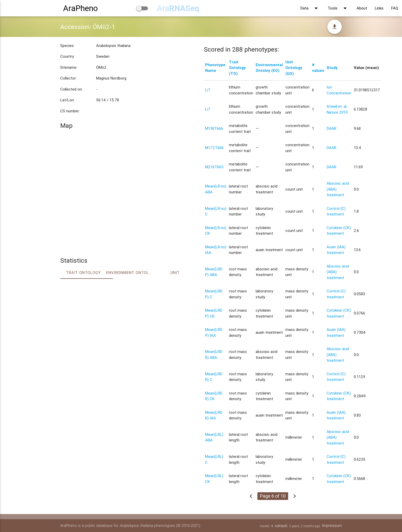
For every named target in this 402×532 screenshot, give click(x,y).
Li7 (208, 90)
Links (379, 8)
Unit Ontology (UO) (294, 68)
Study (332, 68)
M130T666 (214, 128)
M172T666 (214, 148)
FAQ (395, 8)
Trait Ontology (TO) (237, 68)
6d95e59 (281, 526)
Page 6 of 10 (273, 496)
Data (310, 8)
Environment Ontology (129, 273)
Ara (178, 8)
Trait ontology (83, 273)
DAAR (331, 128)
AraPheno (80, 8)
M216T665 (214, 167)
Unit (175, 273)
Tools (338, 8)
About (362, 8)
